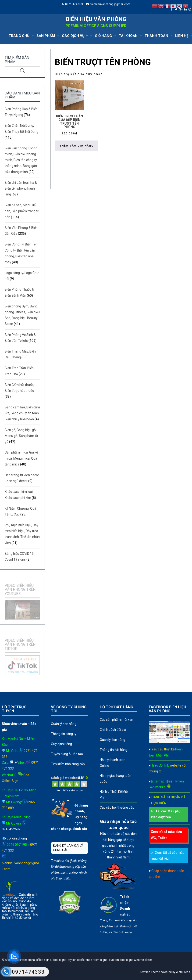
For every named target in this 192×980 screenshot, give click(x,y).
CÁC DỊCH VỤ (75, 36)
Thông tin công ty (64, 734)
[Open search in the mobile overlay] (22, 70)
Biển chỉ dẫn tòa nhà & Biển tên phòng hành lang (21, 188)
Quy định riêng (61, 744)
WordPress (183, 972)
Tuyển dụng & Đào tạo (67, 754)
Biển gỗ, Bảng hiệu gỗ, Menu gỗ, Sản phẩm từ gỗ (21, 436)
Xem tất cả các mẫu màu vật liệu (168, 856)
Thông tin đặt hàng (114, 750)
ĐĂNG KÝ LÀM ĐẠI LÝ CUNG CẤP (68, 848)
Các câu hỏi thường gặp (117, 807)
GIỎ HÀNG (103, 36)
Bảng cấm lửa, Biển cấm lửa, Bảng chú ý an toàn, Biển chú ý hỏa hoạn (22, 413)
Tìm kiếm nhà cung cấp (68, 764)
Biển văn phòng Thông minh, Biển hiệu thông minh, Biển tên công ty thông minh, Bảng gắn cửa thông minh (21, 160)
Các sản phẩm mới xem (117, 720)
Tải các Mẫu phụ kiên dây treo (166, 814)
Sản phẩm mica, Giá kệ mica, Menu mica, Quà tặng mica (21, 458)
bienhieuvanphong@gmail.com (110, 4)
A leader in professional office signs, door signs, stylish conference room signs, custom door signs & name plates (78, 960)
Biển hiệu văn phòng (96, 19)
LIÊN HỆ (182, 36)
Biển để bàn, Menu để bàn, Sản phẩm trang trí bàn (22, 211)
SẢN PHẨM (46, 36)
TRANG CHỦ (19, 36)
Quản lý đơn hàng (64, 724)
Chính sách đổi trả (113, 730)
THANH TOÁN (156, 36)
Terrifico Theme (150, 972)
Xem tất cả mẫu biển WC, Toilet (166, 835)
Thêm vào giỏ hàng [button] (77, 146)
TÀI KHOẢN (128, 36)
